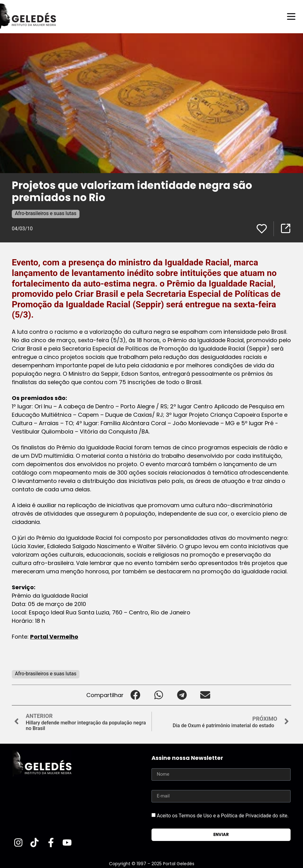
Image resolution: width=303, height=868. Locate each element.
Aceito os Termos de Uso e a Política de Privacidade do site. (223, 816)
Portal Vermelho (54, 637)
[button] (135, 695)
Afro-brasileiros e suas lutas (46, 213)
